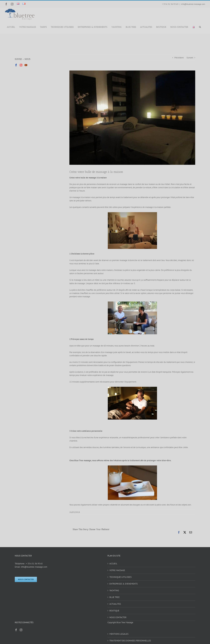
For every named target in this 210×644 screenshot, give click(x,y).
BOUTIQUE (114, 611)
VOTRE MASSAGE (117, 570)
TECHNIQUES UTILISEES (121, 577)
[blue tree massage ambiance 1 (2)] (132, 118)
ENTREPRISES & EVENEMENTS (124, 584)
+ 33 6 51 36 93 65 (34, 564)
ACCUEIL (113, 564)
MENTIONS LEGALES (119, 634)
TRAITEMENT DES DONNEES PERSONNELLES (130, 641)
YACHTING (114, 590)
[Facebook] (16, 65)
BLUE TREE (115, 597)
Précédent (179, 58)
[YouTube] (26, 65)
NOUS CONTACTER (118, 617)
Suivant (190, 58)
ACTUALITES (115, 604)
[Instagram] (21, 65)
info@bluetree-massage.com (193, 4)
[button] (200, 27)
